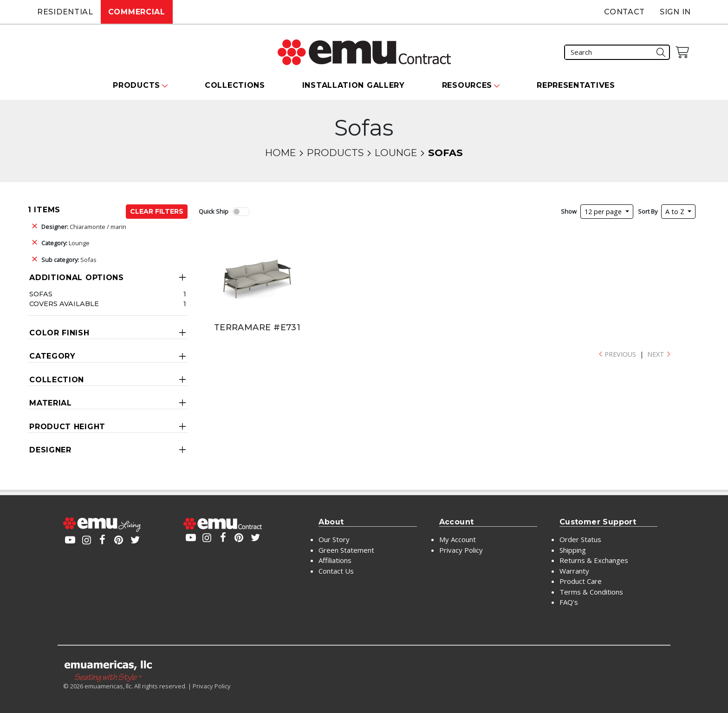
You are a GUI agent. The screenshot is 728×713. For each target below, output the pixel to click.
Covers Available (64, 304)
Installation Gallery (354, 85)
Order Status (580, 539)
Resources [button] (467, 85)
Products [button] (136, 85)
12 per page (604, 212)
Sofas (69, 260)
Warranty (574, 571)
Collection (57, 380)
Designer (50, 450)
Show (569, 211)
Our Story (334, 539)
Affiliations (335, 560)
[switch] (241, 212)
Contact (624, 12)
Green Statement (346, 550)
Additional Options (77, 278)
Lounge (396, 153)
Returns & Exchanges (594, 560)
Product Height (67, 427)
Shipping (573, 550)
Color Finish (59, 333)
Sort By (648, 211)
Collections (235, 85)
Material (51, 403)
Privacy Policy (461, 550)
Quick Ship (214, 211)
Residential (65, 12)
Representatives (576, 85)
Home (280, 153)
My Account (458, 539)
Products (335, 153)
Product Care (581, 581)
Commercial (137, 12)
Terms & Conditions (591, 592)
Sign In (675, 12)
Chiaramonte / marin (84, 227)
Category (52, 356)
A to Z (676, 212)
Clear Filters (157, 211)
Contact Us (336, 571)
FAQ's (569, 602)
